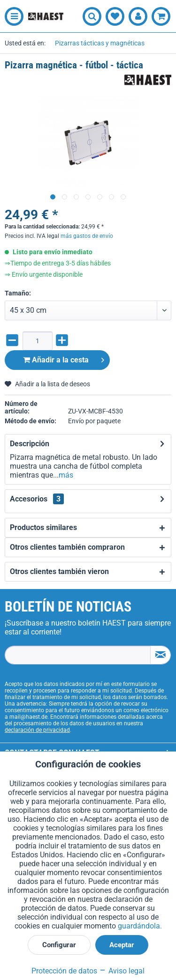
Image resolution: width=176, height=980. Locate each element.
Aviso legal (122, 971)
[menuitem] (12, 16)
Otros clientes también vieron (59, 571)
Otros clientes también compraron (67, 547)
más (66, 475)
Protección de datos (64, 971)
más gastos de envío (87, 236)
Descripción (30, 444)
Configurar (59, 945)
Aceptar (122, 945)
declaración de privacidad (37, 730)
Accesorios (37, 499)
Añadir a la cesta (64, 358)
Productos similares (43, 527)
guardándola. (140, 926)
